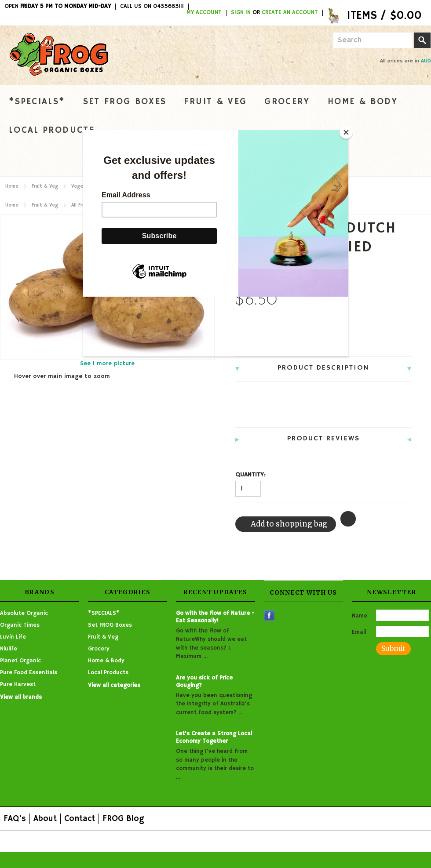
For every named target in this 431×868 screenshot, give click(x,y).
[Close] (346, 132)
